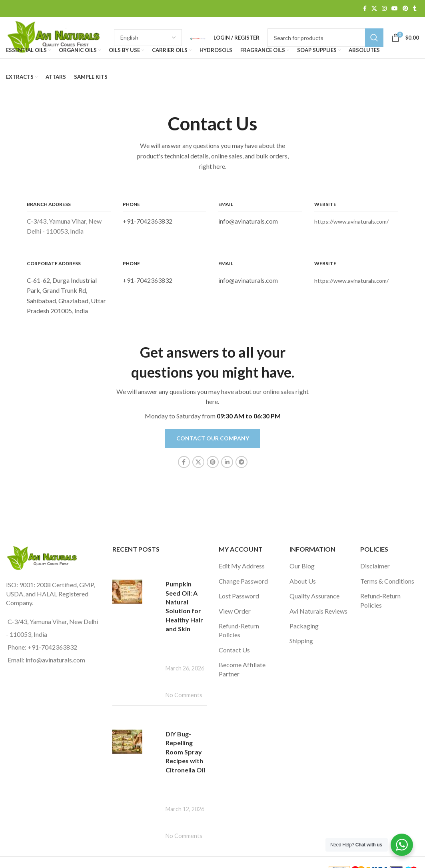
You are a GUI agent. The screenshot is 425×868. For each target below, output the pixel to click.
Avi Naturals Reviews (318, 611)
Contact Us (234, 650)
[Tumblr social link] (415, 9)
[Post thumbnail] (136, 630)
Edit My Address (242, 566)
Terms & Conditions (387, 581)
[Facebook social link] (365, 9)
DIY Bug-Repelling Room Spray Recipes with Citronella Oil (185, 752)
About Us (303, 581)
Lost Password (239, 596)
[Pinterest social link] (405, 9)
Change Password (243, 581)
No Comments (184, 695)
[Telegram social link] (241, 462)
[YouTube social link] (395, 9)
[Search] (325, 38)
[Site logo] (56, 37)
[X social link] (374, 9)
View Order (235, 611)
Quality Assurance (314, 596)
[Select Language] (148, 38)
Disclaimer (375, 566)
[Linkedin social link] (227, 462)
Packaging (304, 626)
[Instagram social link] (384, 9)
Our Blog (302, 566)
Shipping (301, 641)
